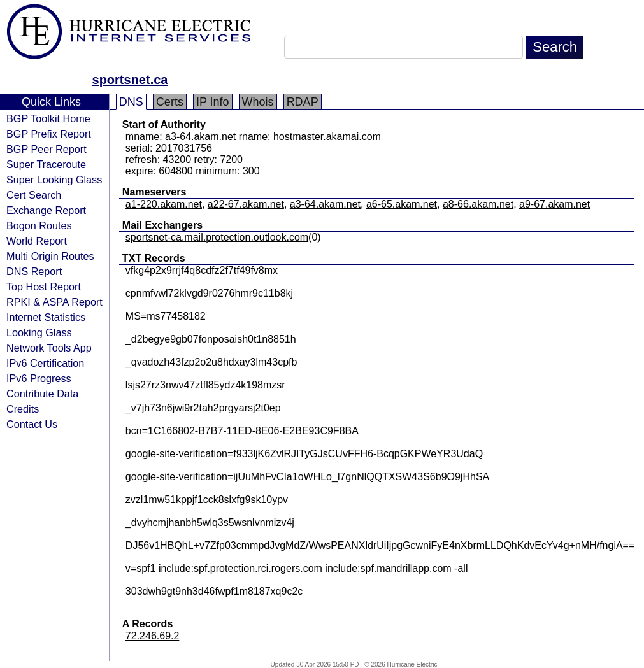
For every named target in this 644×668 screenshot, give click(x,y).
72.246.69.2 (153, 636)
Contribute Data (42, 394)
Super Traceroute (46, 164)
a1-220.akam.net (164, 204)
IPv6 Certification (45, 363)
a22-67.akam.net (246, 204)
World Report (37, 241)
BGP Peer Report (47, 149)
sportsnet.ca (130, 80)
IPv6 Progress (39, 378)
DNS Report (34, 271)
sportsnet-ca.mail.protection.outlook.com (217, 237)
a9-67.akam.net (555, 204)
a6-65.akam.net (402, 204)
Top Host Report (44, 287)
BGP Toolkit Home (48, 118)
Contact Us (32, 424)
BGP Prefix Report (49, 134)
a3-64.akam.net (325, 204)
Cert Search (34, 195)
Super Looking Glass (54, 180)
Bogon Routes (39, 225)
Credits (23, 409)
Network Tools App (49, 348)
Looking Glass (39, 332)
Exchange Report (46, 210)
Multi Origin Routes (50, 256)
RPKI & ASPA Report (54, 302)
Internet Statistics (46, 317)
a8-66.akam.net (478, 204)
